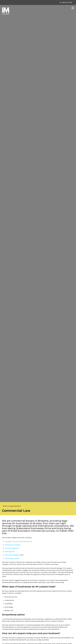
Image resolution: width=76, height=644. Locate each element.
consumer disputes (12, 548)
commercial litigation (12, 555)
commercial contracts (12, 545)
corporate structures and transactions (18, 541)
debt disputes (10, 552)
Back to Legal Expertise (11, 506)
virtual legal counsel (12, 558)
